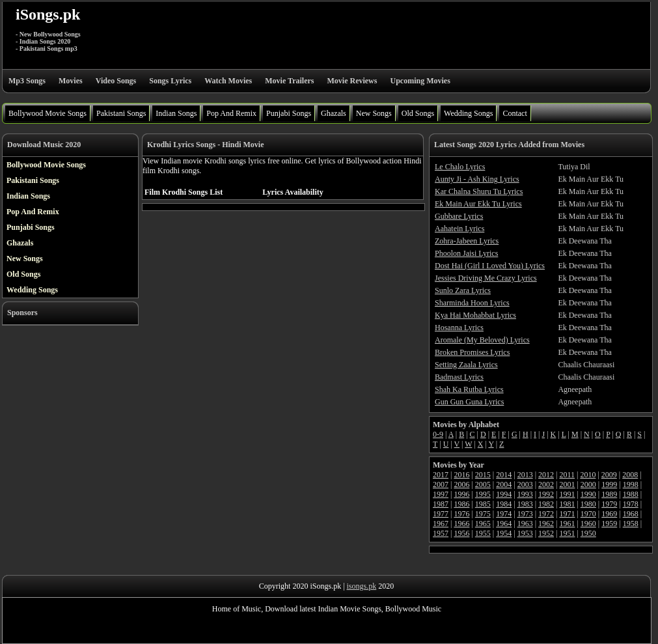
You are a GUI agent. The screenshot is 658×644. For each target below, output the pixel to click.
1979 (609, 504)
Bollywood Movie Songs (48, 113)
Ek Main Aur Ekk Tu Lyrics (478, 204)
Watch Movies (228, 81)
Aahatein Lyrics (459, 229)
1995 (483, 494)
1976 (461, 514)
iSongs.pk (48, 14)
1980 (588, 504)
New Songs (374, 113)
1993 (525, 494)
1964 (504, 524)
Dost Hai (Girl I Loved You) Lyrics (490, 266)
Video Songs (116, 81)
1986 (461, 504)
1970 (588, 514)
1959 (609, 524)
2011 (567, 475)
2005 (483, 484)
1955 (483, 533)
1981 (567, 504)
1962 (546, 524)
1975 (483, 514)
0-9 (438, 434)
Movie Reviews (352, 81)
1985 (483, 504)
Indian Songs (176, 113)
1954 (504, 533)
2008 (630, 475)
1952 (546, 533)
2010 (588, 475)
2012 (546, 475)
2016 (461, 475)
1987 (441, 504)
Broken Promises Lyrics (472, 352)
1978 (631, 504)
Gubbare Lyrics (459, 216)
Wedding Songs (468, 113)
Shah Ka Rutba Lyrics (469, 389)
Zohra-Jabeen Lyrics (467, 241)
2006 (461, 484)
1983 (525, 504)
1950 (588, 533)
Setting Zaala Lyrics (466, 365)
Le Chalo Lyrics (460, 167)
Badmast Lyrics (459, 377)
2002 (546, 484)
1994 (504, 494)
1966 (461, 524)
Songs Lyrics (170, 81)
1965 (483, 524)
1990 (588, 494)
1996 (461, 494)
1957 (441, 533)
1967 (441, 524)
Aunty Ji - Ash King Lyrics (477, 179)
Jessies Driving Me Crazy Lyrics (486, 278)
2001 (567, 484)
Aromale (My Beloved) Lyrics (482, 340)
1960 (588, 524)
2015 (483, 475)
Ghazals (334, 113)
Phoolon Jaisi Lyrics (466, 253)
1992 (546, 494)
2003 (525, 484)
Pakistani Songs (121, 113)
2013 (525, 475)
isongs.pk (362, 586)
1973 (525, 514)
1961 (567, 524)
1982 (546, 504)
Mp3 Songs (27, 81)
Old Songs (418, 113)
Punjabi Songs (289, 113)
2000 (588, 484)
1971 (567, 514)
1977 (441, 514)
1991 (567, 494)
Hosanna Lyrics (459, 328)
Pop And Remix (231, 113)
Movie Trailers (289, 81)
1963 (525, 524)
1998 (631, 484)
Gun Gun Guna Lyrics (469, 402)
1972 (546, 514)
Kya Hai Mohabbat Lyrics (475, 315)
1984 (504, 504)
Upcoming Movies (420, 81)
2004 (504, 484)
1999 (609, 484)
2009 (609, 475)
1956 (461, 533)
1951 (567, 533)
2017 (441, 475)
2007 (441, 484)
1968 (631, 514)
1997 (441, 494)
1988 (631, 494)
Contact (514, 113)
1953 (525, 533)
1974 (504, 514)
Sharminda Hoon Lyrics (472, 303)
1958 (631, 524)
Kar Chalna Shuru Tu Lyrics (479, 191)
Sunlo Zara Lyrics (463, 290)
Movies (71, 81)
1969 (609, 514)
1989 (609, 494)
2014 (504, 475)
